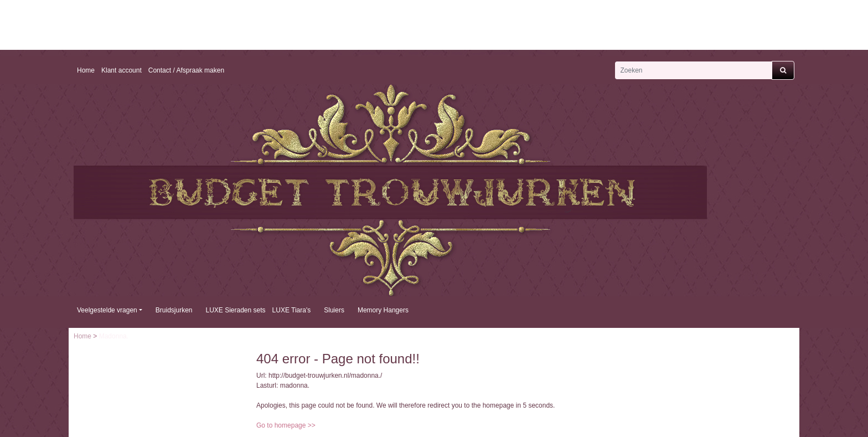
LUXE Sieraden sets (236, 310)
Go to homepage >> (286, 425)
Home (86, 70)
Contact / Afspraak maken (186, 70)
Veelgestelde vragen (107, 310)
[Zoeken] (693, 70)
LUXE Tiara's (292, 310)
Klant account (122, 70)
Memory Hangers (383, 310)
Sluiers (334, 310)
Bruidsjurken (174, 310)
